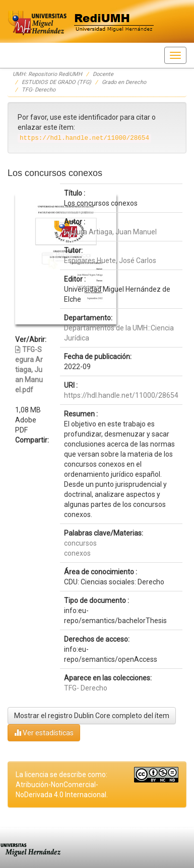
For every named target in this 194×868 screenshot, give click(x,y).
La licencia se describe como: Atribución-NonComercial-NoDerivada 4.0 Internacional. (62, 785)
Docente (103, 74)
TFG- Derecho (39, 90)
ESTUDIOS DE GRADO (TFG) (56, 82)
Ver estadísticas (44, 732)
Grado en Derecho (124, 82)
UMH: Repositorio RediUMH (47, 74)
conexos (77, 553)
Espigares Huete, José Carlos (110, 261)
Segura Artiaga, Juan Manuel (110, 232)
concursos (80, 543)
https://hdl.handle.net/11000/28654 (121, 395)
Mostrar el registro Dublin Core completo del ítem (92, 716)
